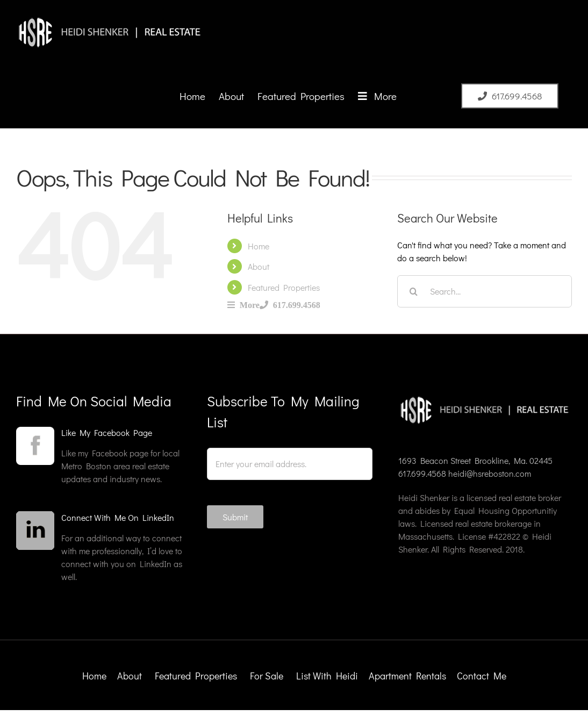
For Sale (267, 676)
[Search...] (485, 291)
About (259, 266)
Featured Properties (284, 287)
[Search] (413, 291)
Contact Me (482, 676)
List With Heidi (328, 676)
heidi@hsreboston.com (490, 473)
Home (259, 246)
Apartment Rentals (408, 676)
